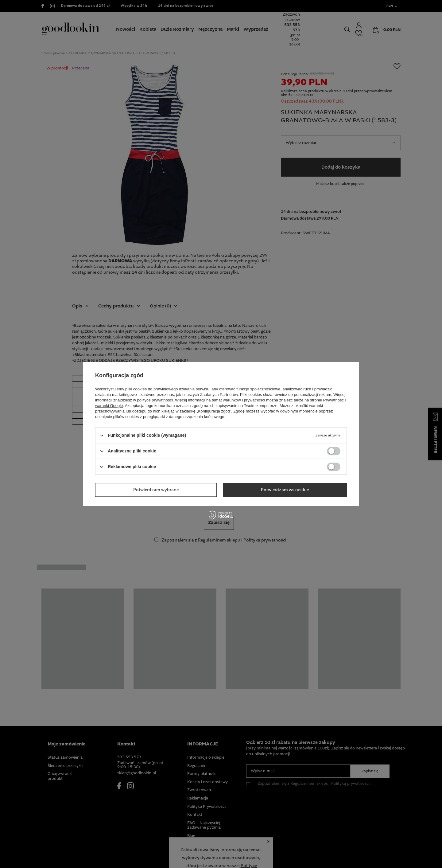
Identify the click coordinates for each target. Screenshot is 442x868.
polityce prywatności (155, 400)
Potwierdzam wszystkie (285, 490)
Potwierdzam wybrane (156, 490)
